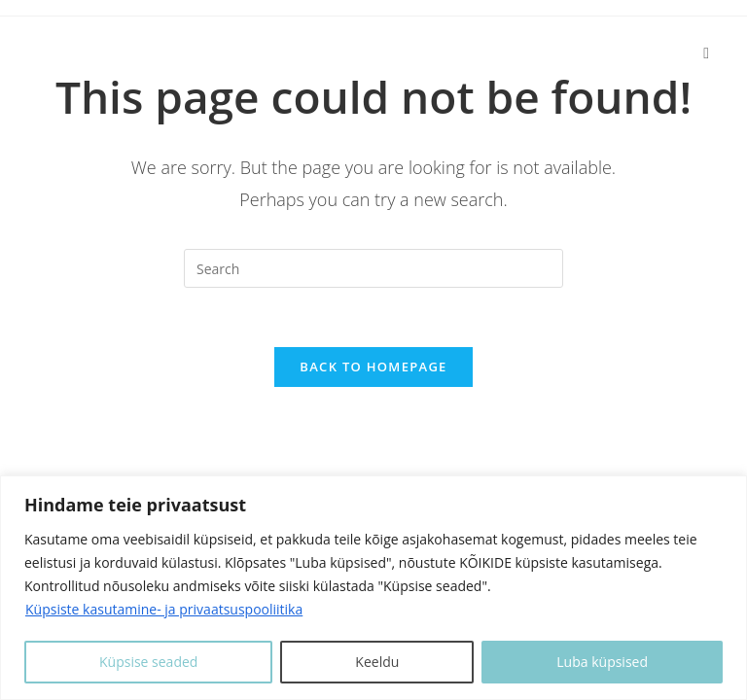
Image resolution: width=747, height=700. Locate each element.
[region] (373, 588)
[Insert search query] (373, 268)
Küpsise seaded (148, 662)
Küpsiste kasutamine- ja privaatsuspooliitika (164, 609)
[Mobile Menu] (706, 52)
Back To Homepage (373, 367)
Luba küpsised (602, 662)
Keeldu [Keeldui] (377, 662)
